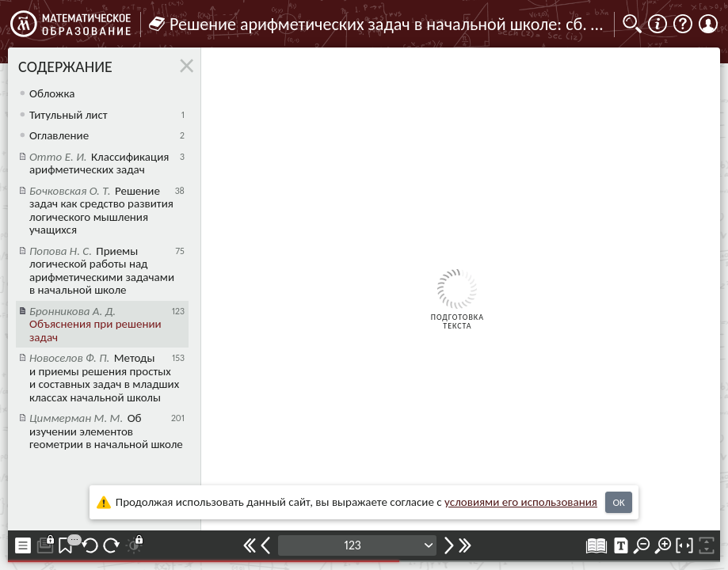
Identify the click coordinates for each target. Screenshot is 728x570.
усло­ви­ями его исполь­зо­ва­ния (521, 502)
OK (618, 502)
